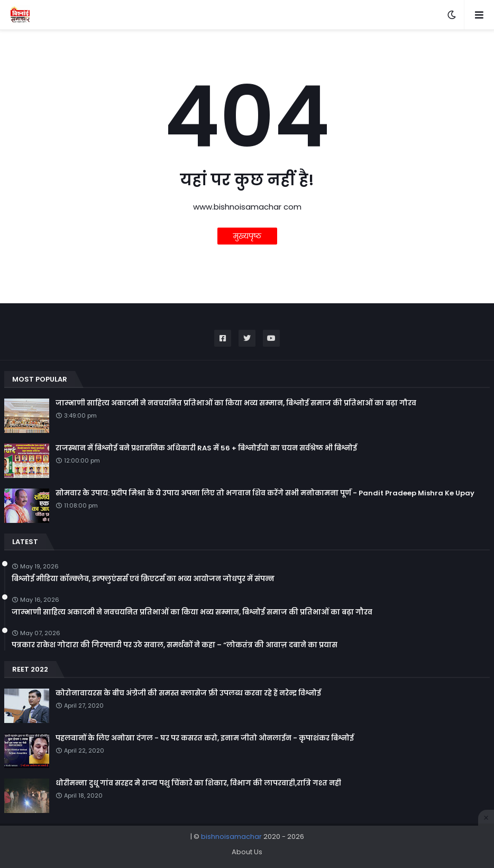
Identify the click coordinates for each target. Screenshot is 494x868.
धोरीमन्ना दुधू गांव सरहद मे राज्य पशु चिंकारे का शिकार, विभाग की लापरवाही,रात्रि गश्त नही (198, 783)
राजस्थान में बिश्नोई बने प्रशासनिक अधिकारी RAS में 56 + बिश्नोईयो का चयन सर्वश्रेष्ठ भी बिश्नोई (206, 448)
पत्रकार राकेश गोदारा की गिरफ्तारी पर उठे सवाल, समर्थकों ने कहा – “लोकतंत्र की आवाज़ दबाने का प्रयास (175, 645)
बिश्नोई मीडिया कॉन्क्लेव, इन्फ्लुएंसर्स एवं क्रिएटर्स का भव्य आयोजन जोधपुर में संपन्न (143, 579)
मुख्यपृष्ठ (247, 236)
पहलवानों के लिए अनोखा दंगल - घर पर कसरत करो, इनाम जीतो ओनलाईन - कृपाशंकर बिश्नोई (205, 738)
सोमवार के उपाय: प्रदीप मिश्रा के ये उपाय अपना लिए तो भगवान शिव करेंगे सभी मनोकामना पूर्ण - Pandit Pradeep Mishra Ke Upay (265, 493)
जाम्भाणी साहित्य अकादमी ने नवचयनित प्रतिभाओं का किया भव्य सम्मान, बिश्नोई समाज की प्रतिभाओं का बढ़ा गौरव (236, 403)
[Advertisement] (247, 847)
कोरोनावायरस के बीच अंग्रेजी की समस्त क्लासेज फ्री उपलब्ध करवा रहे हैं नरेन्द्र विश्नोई (188, 693)
